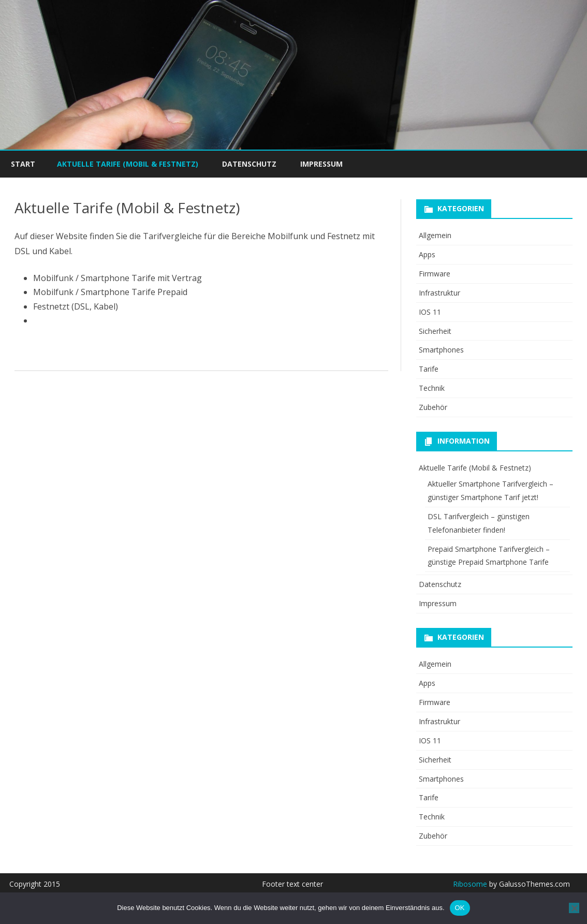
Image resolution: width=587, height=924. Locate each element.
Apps (427, 254)
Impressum (321, 164)
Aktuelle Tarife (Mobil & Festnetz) (128, 164)
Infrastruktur (439, 293)
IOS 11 (430, 312)
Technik (432, 388)
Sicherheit (435, 331)
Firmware (435, 274)
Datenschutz (249, 164)
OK (460, 908)
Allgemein (435, 235)
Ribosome (470, 884)
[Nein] (574, 908)
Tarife (429, 369)
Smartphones (441, 350)
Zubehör (433, 407)
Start (23, 164)
